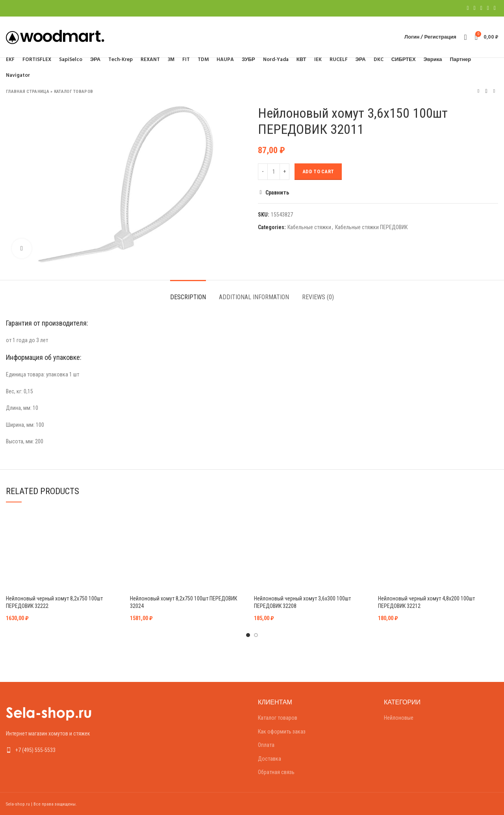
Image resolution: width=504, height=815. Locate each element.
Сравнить (277, 193)
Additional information (254, 297)
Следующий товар (494, 91)
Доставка (270, 759)
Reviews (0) (318, 297)
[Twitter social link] (475, 8)
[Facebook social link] (468, 8)
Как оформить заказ (282, 732)
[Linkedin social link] (488, 8)
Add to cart (318, 171)
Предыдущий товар (478, 91)
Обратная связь (276, 772)
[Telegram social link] (495, 8)
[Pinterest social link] (481, 8)
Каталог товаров (74, 92)
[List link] (63, 750)
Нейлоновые (399, 718)
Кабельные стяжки (309, 227)
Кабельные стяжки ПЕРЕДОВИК (371, 227)
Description (188, 297)
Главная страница (28, 92)
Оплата (266, 745)
